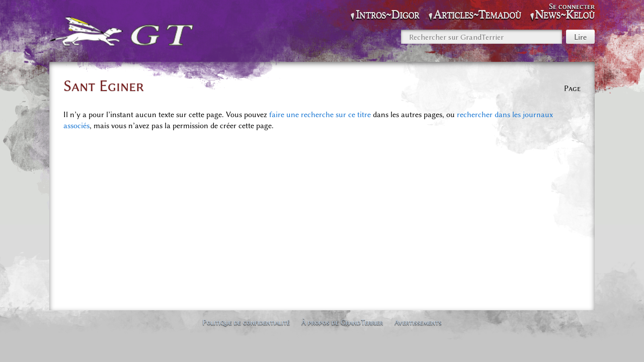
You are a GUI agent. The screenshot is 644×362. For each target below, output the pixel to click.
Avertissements (418, 322)
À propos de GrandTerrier (342, 322)
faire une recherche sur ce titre (320, 115)
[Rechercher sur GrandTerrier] (481, 37)
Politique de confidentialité (246, 322)
